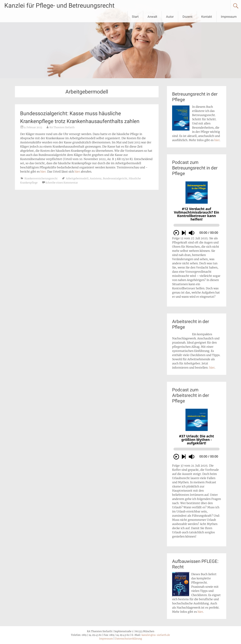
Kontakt (207, 17)
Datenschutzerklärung (128, 639)
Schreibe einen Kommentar (62, 183)
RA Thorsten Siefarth (62, 127)
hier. (43, 172)
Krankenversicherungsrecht (41, 178)
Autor (170, 17)
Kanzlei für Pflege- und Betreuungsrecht (59, 6)
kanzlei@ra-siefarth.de (156, 635)
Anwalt (152, 17)
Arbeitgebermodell (77, 178)
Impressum (229, 17)
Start (135, 17)
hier (77, 172)
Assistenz (96, 178)
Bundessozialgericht (115, 178)
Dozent (187, 17)
